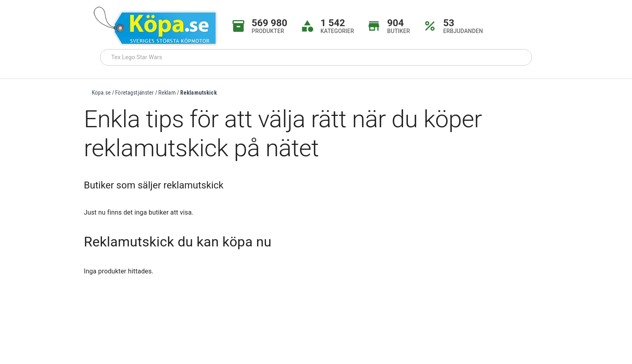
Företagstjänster (134, 93)
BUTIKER (398, 31)
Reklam (167, 93)
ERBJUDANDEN (463, 31)
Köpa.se (101, 93)
